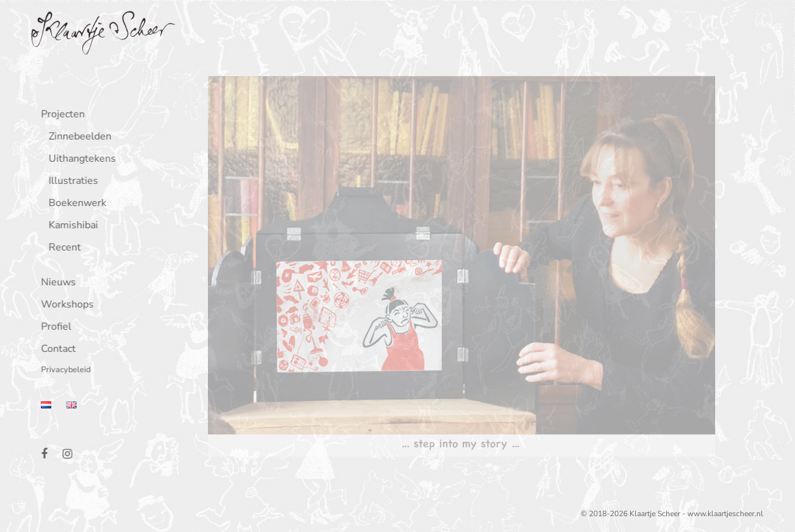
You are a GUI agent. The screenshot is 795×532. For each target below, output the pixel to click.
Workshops (65, 305)
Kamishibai (71, 226)
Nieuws (56, 283)
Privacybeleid (63, 371)
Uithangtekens (80, 159)
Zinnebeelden (78, 137)
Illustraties (71, 182)
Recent (62, 248)
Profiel (54, 328)
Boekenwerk (75, 204)
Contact (56, 350)
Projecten (61, 115)
